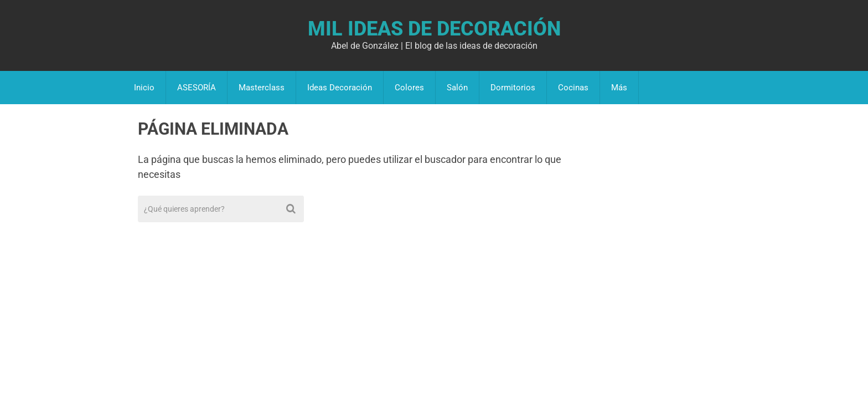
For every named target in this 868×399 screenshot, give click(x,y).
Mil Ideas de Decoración (434, 29)
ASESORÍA (197, 88)
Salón (457, 88)
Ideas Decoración (340, 88)
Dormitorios (513, 88)
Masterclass (262, 88)
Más (619, 88)
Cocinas (573, 88)
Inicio (144, 88)
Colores (409, 88)
